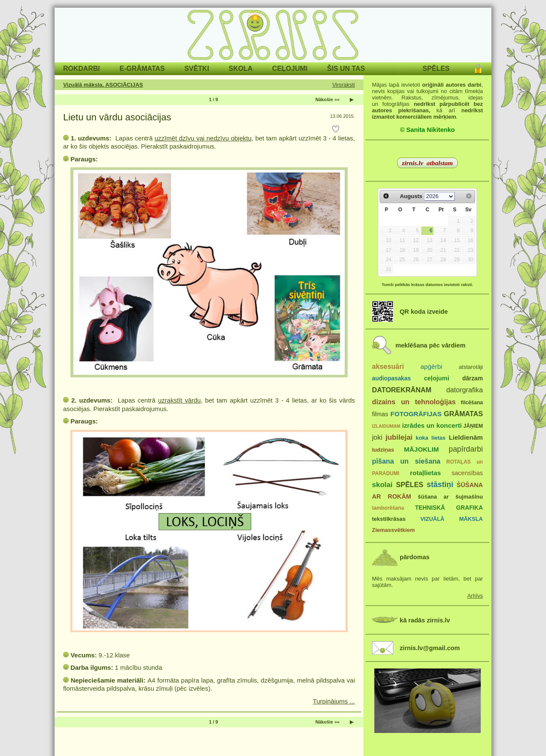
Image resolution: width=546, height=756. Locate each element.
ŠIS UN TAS (346, 69)
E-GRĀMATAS (142, 69)
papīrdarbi (466, 449)
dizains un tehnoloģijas (414, 402)
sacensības (467, 473)
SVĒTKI (197, 69)
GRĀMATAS (463, 414)
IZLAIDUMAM (386, 426)
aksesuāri (388, 366)
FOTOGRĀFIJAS (416, 414)
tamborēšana (388, 508)
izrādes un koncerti (432, 425)
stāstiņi (440, 485)
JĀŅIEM (473, 426)
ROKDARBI (81, 69)
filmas (380, 414)
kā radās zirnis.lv (425, 620)
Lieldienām (466, 437)
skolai (382, 485)
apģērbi (431, 366)
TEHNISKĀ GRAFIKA (449, 508)
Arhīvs (475, 596)
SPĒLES (436, 69)
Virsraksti (344, 85)
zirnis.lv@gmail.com (430, 648)
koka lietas (430, 438)
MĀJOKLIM (421, 449)
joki (377, 437)
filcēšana (472, 403)
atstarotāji (471, 367)
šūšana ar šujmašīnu (450, 497)
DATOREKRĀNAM (402, 390)
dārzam (473, 378)
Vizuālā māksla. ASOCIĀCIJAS (103, 85)
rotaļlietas (425, 473)
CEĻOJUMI (290, 69)
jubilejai (399, 437)
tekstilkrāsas (389, 519)
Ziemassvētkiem (393, 530)
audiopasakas (391, 378)
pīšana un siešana (406, 461)
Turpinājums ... (334, 701)
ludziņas (383, 450)
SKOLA (241, 69)
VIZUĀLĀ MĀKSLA (452, 519)
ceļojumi (437, 378)
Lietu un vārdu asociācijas (117, 117)
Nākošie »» (327, 99)
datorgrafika (465, 390)
